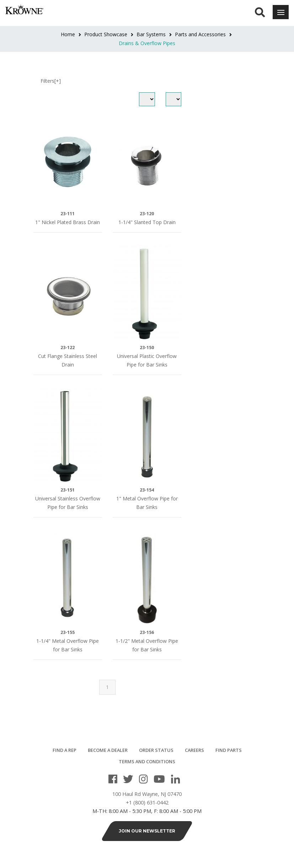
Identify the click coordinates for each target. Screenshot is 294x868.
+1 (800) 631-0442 (147, 806)
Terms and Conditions (147, 761)
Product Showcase (106, 34)
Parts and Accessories (200, 34)
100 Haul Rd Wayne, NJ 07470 (147, 798)
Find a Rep (65, 750)
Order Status (156, 750)
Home (68, 34)
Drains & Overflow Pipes (147, 43)
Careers (194, 750)
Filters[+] (51, 81)
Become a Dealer (108, 750)
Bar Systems (151, 34)
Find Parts (229, 750)
